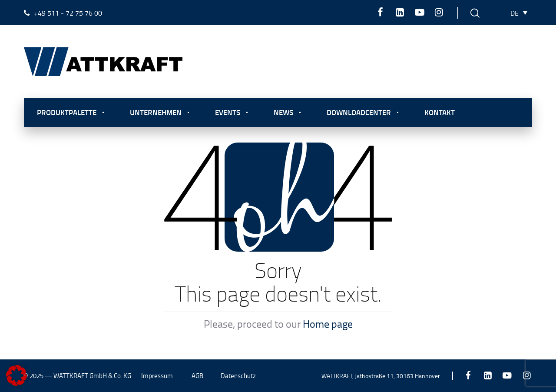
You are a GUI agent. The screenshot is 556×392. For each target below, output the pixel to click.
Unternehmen (156, 112)
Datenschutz (238, 376)
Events (228, 112)
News (283, 112)
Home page (328, 324)
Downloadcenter (359, 112)
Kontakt (440, 112)
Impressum (157, 376)
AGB (197, 376)
